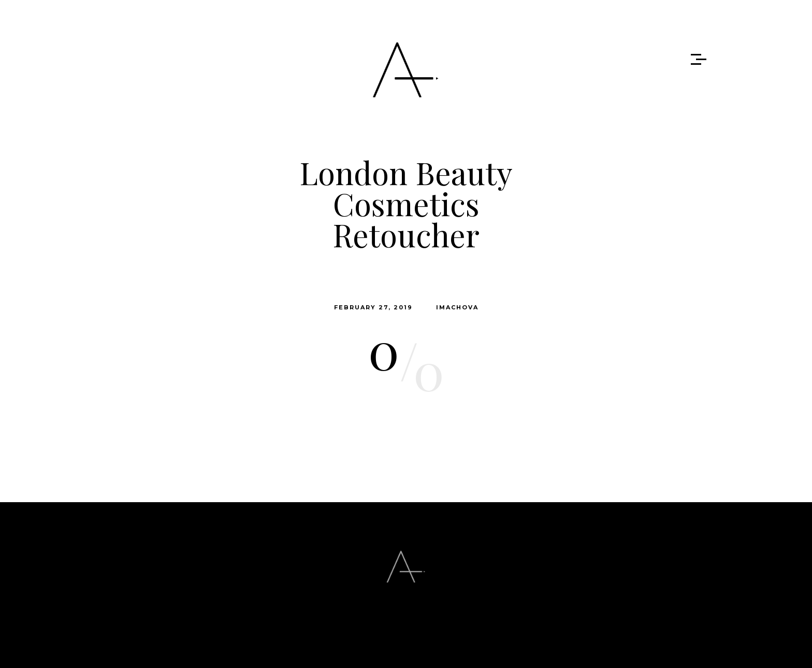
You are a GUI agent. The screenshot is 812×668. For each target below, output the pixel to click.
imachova (457, 307)
